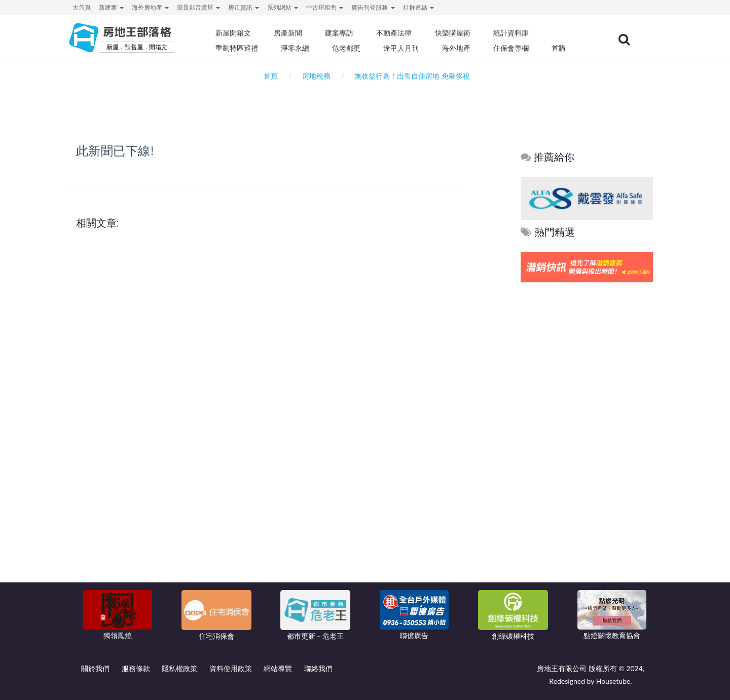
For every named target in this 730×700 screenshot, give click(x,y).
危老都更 (350, 48)
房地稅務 (316, 76)
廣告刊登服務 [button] (373, 7)
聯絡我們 (318, 668)
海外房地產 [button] (150, 7)
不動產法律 (398, 33)
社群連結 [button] (418, 7)
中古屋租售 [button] (325, 7)
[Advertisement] (587, 439)
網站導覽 (278, 668)
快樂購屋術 (456, 33)
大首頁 (82, 7)
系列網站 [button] (283, 7)
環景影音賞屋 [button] (198, 7)
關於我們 (95, 668)
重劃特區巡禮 (241, 48)
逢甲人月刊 (405, 48)
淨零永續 (299, 48)
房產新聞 (292, 33)
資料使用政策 (231, 668)
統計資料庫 (514, 33)
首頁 (269, 76)
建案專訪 (343, 33)
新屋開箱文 (238, 33)
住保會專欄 (514, 48)
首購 (562, 48)
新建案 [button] (111, 7)
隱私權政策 (179, 668)
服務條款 (136, 668)
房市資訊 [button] (244, 7)
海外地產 (459, 48)
